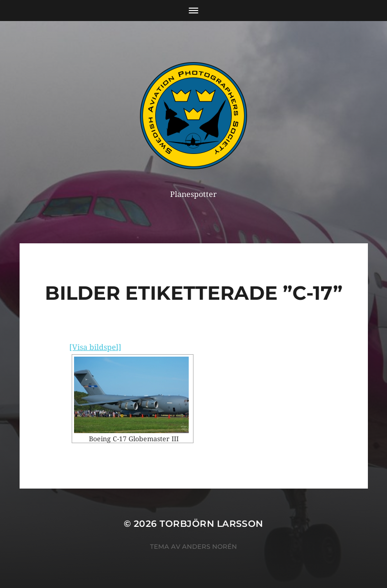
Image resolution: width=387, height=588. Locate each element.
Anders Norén (210, 546)
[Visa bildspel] (95, 347)
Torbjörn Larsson (211, 524)
